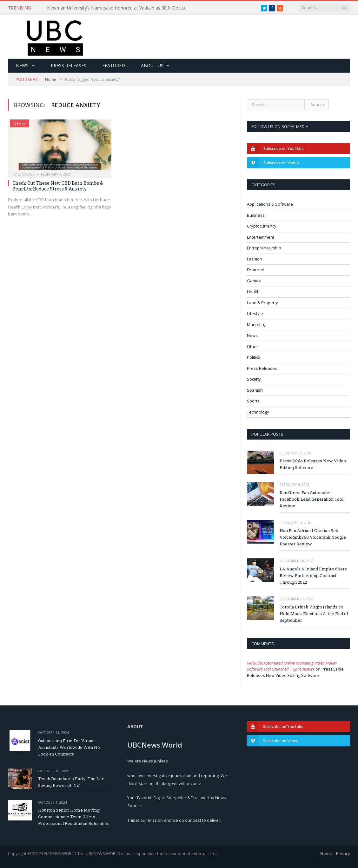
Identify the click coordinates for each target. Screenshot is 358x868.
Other (20, 123)
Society (254, 379)
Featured (114, 65)
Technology (258, 412)
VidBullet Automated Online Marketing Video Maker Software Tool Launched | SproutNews (292, 666)
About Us (152, 65)
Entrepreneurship (264, 248)
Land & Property (262, 303)
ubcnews (26, 174)
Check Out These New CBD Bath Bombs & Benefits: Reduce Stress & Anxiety (58, 186)
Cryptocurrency (262, 226)
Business (256, 215)
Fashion (255, 259)
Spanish (255, 390)
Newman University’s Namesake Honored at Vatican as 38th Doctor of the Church (120, 8)
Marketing (257, 325)
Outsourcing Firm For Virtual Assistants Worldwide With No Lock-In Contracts (69, 747)
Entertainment (261, 237)
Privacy (343, 853)
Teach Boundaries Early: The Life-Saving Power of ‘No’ (72, 782)
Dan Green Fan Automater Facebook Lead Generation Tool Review (312, 499)
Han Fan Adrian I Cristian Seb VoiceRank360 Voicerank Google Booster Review (313, 537)
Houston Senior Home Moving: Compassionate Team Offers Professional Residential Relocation (74, 817)
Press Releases (69, 65)
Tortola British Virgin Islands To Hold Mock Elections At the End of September (314, 614)
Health (253, 292)
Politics (254, 357)
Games (254, 281)
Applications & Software (270, 204)
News (22, 65)
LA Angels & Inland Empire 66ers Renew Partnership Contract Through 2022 (313, 575)
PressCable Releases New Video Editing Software (313, 464)
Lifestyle (255, 313)
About (325, 853)
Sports (253, 401)
